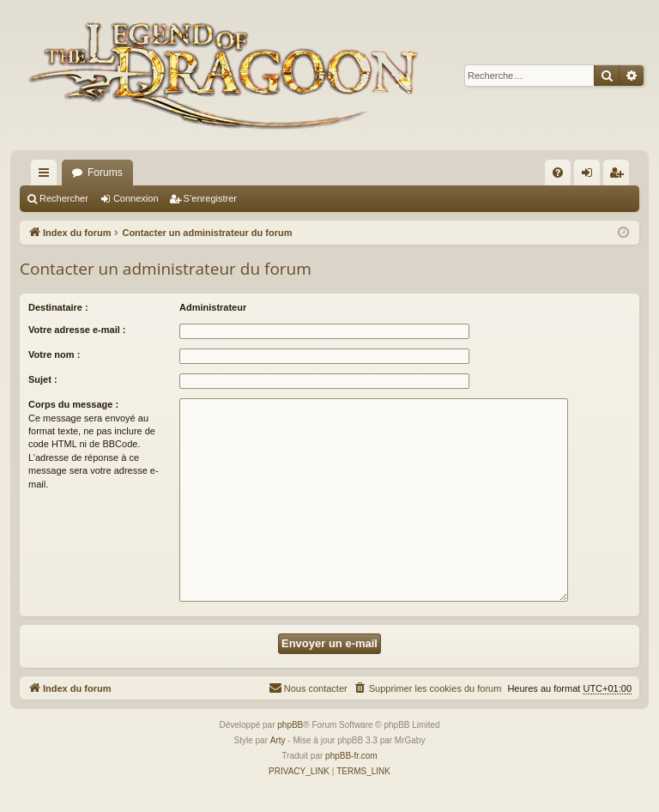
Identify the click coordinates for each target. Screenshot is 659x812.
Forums (105, 173)
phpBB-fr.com (351, 756)
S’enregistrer (210, 198)
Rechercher (64, 198)
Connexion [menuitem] (591, 176)
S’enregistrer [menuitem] (620, 176)
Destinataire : (58, 307)
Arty (278, 740)
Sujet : (43, 379)
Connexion (136, 198)
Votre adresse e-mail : (77, 330)
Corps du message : (73, 404)
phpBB (290, 725)
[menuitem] (558, 173)
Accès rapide (47, 176)
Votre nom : (54, 354)
